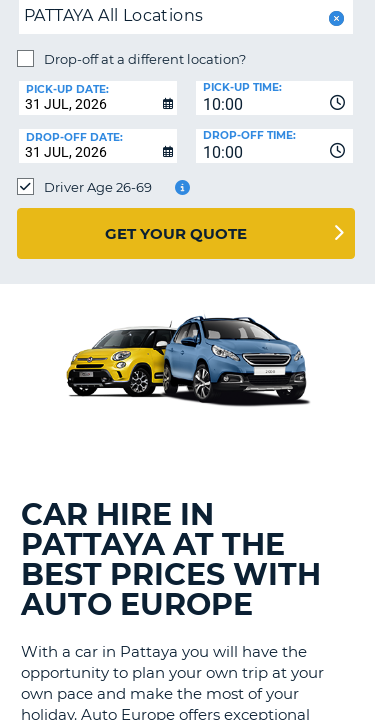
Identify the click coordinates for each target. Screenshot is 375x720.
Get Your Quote (176, 233)
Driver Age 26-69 (98, 187)
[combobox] (275, 98)
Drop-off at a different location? (145, 59)
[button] (334, 18)
